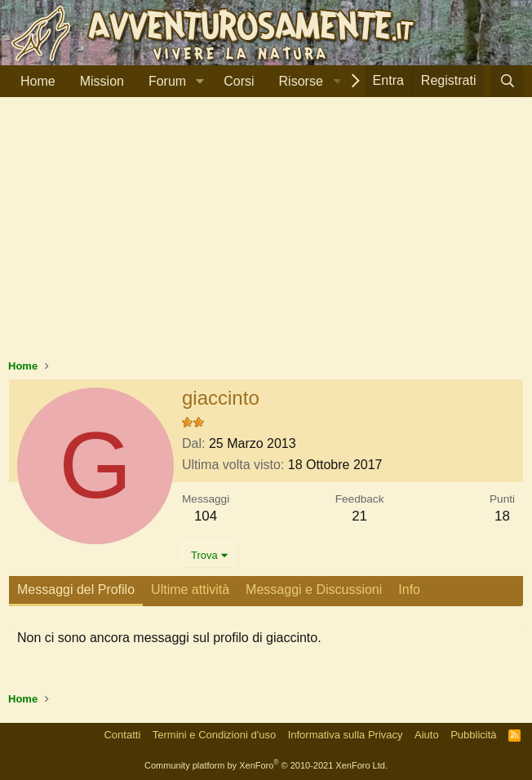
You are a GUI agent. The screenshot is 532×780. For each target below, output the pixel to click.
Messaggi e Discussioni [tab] (314, 589)
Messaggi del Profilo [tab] (76, 589)
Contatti (122, 735)
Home (38, 81)
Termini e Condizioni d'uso (214, 735)
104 (206, 516)
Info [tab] (409, 589)
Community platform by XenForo (266, 765)
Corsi (239, 81)
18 (502, 516)
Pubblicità (473, 735)
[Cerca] (507, 81)
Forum (167, 81)
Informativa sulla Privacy (346, 735)
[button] (199, 82)
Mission (102, 81)
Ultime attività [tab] (190, 589)
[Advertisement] (266, 236)
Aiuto (427, 735)
